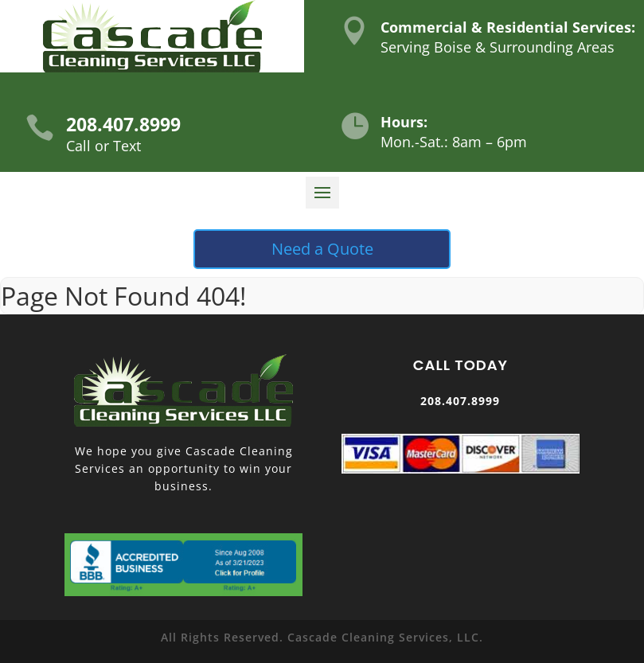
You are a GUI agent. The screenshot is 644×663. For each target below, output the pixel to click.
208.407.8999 (123, 124)
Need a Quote (322, 249)
